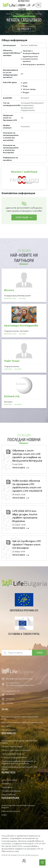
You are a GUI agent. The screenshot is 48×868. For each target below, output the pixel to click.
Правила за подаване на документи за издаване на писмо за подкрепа (19, 762)
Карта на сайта (9, 730)
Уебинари (22, 13)
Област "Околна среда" (12, 746)
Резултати (7, 787)
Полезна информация (11, 791)
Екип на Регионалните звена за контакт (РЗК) (22, 722)
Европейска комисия (11, 811)
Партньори (23, 17)
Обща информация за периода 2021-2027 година (19, 742)
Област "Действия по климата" (16, 750)
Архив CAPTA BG (9, 795)
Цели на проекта (9, 780)
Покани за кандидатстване (14, 758)
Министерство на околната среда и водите (18, 806)
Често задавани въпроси (13, 754)
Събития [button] (22, 9)
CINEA (4, 815)
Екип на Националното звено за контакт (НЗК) (20, 718)
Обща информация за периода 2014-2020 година (20, 768)
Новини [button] (22, 5)
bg (39, 5)
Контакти (6, 726)
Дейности (6, 784)
